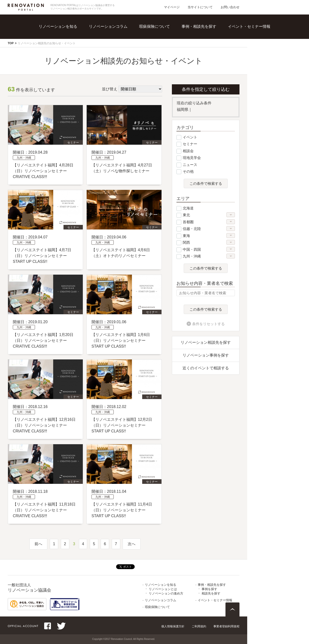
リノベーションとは (163, 589)
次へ (132, 544)
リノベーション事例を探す (206, 355)
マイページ (172, 7)
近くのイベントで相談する (206, 368)
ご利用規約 (199, 626)
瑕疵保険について (154, 26)
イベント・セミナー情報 (249, 26)
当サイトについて (200, 7)
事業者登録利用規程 (226, 626)
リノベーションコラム (108, 26)
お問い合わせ (230, 7)
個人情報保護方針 (173, 626)
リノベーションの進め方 (166, 593)
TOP (11, 43)
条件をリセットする (208, 324)
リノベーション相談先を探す (206, 342)
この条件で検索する (206, 184)
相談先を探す (211, 593)
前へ (38, 544)
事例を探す (209, 589)
